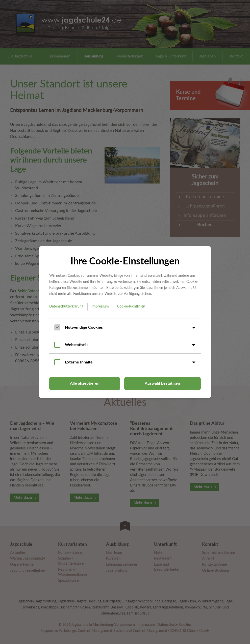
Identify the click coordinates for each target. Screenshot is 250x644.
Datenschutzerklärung (66, 306)
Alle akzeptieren (85, 383)
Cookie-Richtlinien (131, 306)
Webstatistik (76, 345)
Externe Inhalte (79, 362)
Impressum (100, 306)
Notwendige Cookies (84, 327)
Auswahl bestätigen (162, 383)
